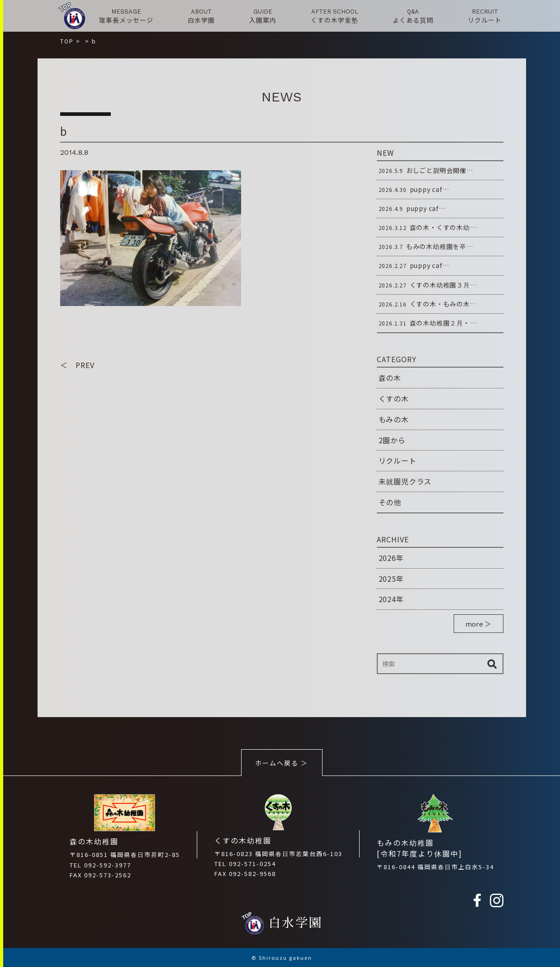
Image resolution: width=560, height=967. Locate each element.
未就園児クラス (405, 481)
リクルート (398, 460)
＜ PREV (77, 365)
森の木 (390, 378)
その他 (390, 502)
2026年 (391, 558)
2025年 (391, 579)
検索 (492, 664)
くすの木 (394, 398)
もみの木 (394, 419)
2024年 (391, 599)
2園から (392, 440)
